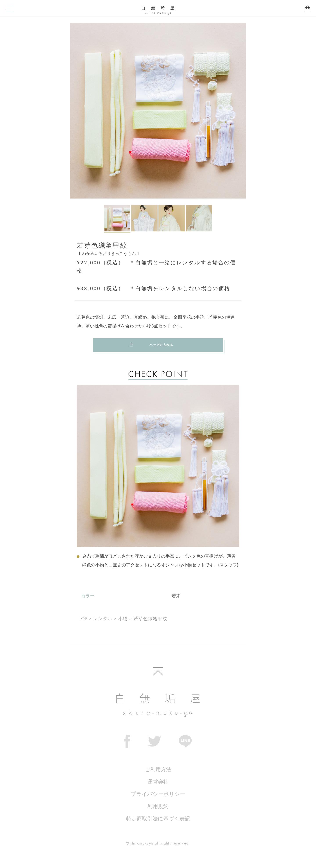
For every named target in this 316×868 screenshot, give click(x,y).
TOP (83, 619)
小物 (123, 619)
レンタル (103, 619)
